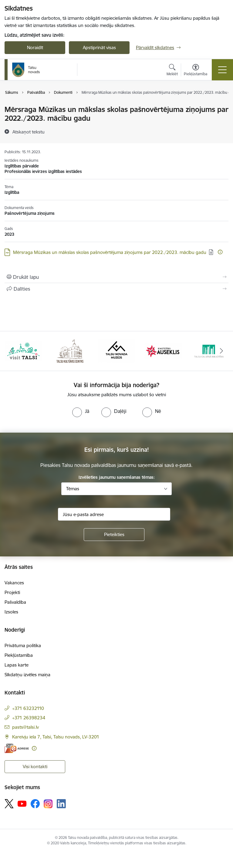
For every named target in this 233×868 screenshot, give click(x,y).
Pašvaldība (15, 602)
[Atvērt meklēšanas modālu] (172, 71)
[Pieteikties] (114, 535)
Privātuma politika (23, 645)
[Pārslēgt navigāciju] (222, 70)
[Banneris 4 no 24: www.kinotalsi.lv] (163, 351)
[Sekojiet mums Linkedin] (61, 804)
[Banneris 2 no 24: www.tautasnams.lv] (70, 351)
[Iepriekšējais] (12, 351)
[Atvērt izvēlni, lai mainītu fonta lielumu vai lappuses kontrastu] (196, 71)
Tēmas (73, 489)
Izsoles (11, 612)
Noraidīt (35, 47)
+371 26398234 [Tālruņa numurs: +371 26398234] (29, 718)
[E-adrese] (17, 748)
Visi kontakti (35, 767)
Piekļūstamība (19, 655)
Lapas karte (17, 665)
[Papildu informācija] (220, 252)
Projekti (12, 592)
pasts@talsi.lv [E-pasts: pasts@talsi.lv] (25, 727)
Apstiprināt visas (99, 47)
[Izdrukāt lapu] (116, 277)
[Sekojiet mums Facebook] (35, 804)
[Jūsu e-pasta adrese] (114, 514)
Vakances (14, 583)
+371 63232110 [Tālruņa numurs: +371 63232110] (28, 708)
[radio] (81, 411)
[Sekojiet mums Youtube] (22, 803)
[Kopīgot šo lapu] (116, 289)
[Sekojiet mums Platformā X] (9, 804)
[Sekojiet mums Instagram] (48, 804)
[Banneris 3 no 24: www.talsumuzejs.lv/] (116, 351)
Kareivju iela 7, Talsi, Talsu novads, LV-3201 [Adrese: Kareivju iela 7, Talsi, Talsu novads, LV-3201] (56, 737)
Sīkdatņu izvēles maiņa (27, 675)
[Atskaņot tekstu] (29, 132)
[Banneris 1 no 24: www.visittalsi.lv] (23, 351)
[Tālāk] (221, 351)
